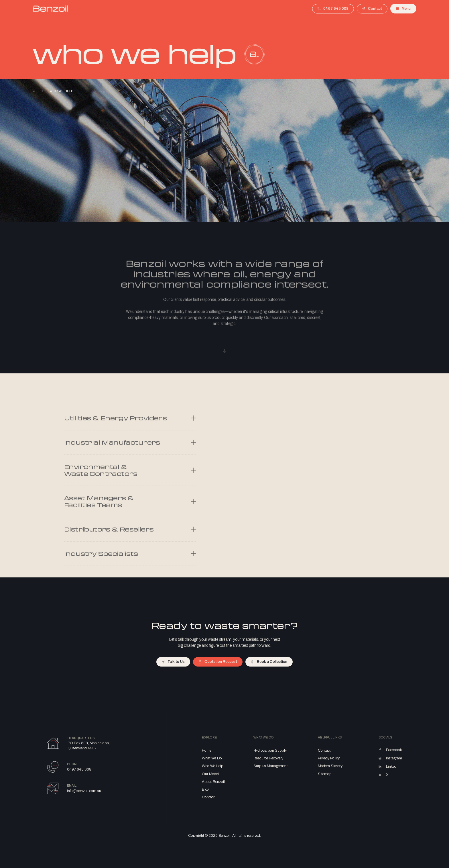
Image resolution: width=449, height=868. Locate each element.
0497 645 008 (79, 769)
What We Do (212, 758)
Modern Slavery (330, 766)
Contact (208, 797)
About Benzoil (213, 782)
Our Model (210, 774)
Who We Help (213, 766)
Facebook (394, 750)
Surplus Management (271, 766)
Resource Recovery (268, 758)
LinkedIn (393, 767)
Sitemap (325, 774)
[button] (403, 9)
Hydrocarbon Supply (270, 751)
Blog (206, 789)
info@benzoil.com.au (84, 791)
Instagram (394, 758)
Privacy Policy (329, 758)
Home (34, 91)
